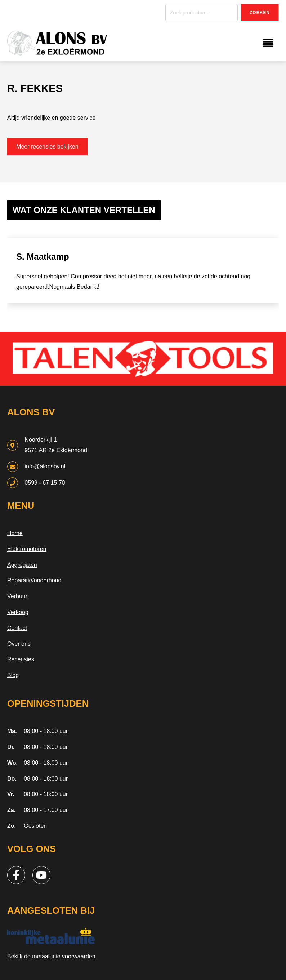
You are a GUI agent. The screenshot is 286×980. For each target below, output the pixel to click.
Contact (17, 628)
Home (15, 533)
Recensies (21, 659)
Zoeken (260, 13)
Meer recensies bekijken (47, 147)
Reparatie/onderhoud (34, 580)
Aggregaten (22, 565)
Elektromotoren (27, 549)
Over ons (19, 644)
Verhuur (17, 596)
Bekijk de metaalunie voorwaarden (51, 956)
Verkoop (18, 612)
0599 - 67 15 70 (45, 483)
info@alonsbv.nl (45, 466)
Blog (13, 675)
